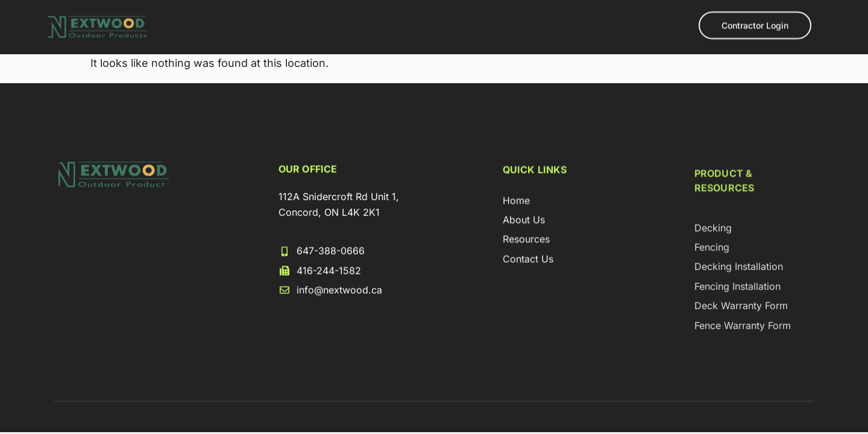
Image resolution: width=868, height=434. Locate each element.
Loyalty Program (432, 38)
